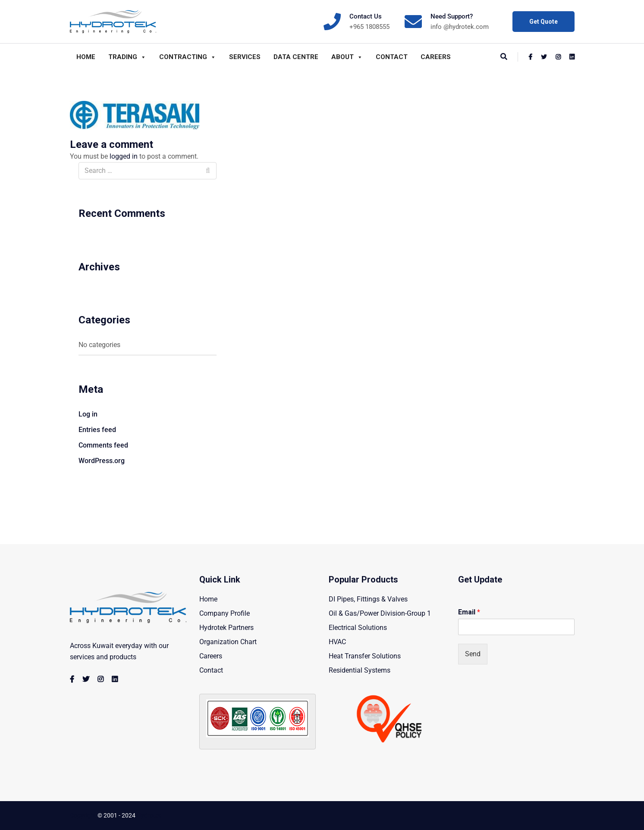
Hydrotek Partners (226, 628)
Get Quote (543, 22)
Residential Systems (360, 670)
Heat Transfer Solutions (365, 656)
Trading (127, 57)
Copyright (83, 815)
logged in (124, 156)
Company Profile (225, 613)
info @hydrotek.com (460, 27)
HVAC (337, 642)
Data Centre (296, 57)
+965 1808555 (369, 27)
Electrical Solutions (358, 628)
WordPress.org (102, 461)
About (347, 57)
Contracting (188, 57)
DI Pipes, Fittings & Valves (368, 599)
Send (473, 654)
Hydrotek (149, 815)
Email (469, 612)
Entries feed (97, 430)
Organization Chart (228, 642)
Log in (88, 414)
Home (86, 57)
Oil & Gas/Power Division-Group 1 (380, 613)
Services (245, 57)
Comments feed (103, 445)
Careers (436, 57)
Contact (392, 57)
